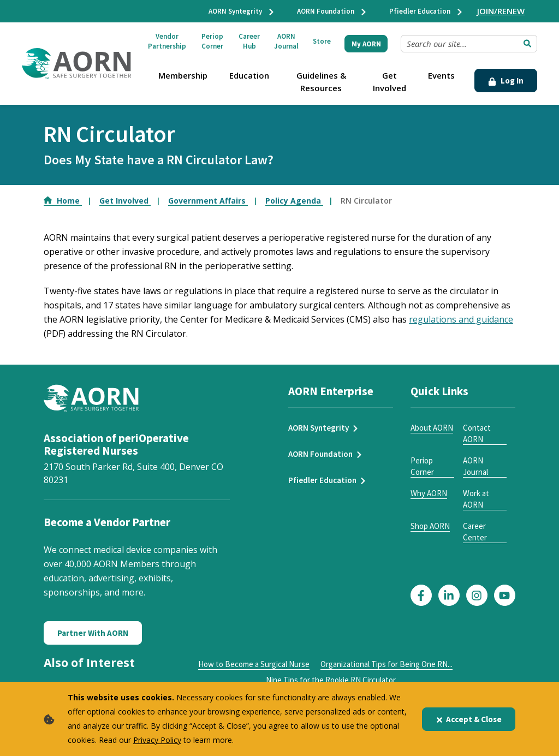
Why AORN (429, 493)
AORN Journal (286, 41)
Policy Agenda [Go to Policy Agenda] (294, 201)
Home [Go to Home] (63, 201)
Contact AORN (477, 433)
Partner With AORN (93, 633)
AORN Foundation (332, 11)
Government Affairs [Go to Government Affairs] (208, 201)
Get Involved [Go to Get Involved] (125, 201)
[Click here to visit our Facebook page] (421, 595)
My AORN (366, 44)
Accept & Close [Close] (469, 719)
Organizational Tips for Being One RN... (386, 664)
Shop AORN (430, 526)
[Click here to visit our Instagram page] (477, 595)
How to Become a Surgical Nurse (254, 664)
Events (441, 75)
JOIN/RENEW (501, 11)
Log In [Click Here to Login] (506, 81)
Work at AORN (476, 499)
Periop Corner (212, 41)
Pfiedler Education (426, 11)
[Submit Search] (527, 44)
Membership (183, 75)
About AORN (432, 428)
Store (322, 41)
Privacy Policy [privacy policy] (157, 740)
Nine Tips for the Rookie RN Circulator (331, 680)
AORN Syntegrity (242, 11)
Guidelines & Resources (321, 82)
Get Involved (389, 82)
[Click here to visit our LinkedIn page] (449, 595)
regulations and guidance (461, 319)
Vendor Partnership (167, 41)
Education (249, 75)
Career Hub (249, 41)
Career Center (475, 532)
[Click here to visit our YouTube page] (505, 595)
